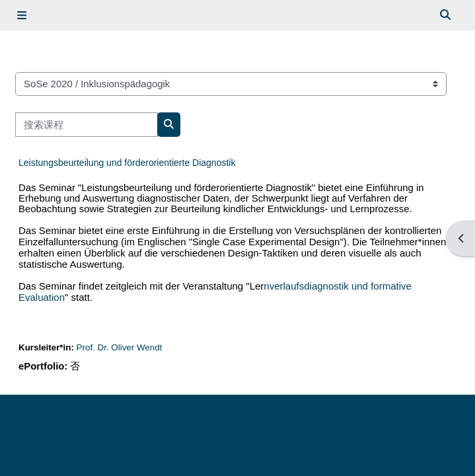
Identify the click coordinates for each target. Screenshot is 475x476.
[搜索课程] (87, 124)
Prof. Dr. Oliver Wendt (120, 347)
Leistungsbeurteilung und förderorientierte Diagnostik (127, 163)
